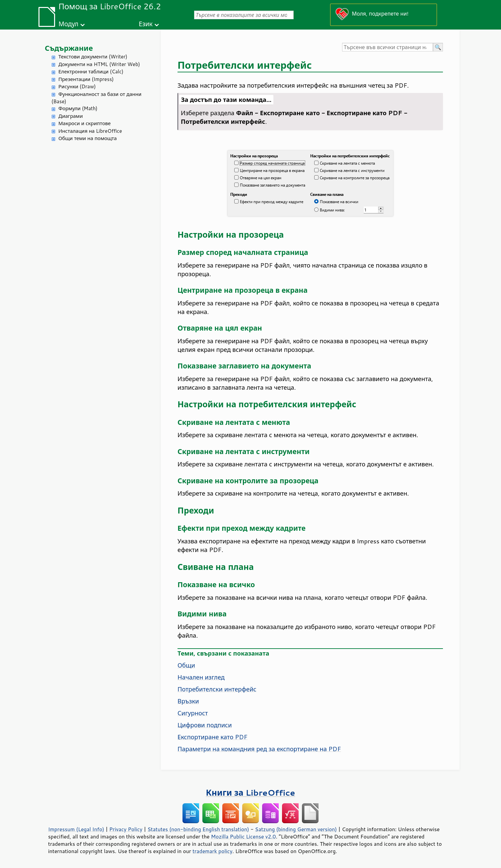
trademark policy (212, 851)
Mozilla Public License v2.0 (244, 836)
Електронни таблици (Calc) (91, 72)
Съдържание (69, 48)
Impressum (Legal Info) (76, 829)
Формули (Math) (78, 108)
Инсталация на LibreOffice (90, 131)
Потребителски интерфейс (217, 689)
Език (146, 24)
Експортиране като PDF (213, 737)
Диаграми (71, 116)
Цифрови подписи (205, 725)
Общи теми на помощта (88, 138)
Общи (186, 665)
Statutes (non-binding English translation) (198, 829)
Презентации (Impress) (86, 79)
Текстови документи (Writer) (93, 57)
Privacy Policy (126, 829)
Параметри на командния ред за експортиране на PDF (259, 749)
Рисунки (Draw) (77, 86)
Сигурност (193, 713)
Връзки (188, 701)
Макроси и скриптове (85, 123)
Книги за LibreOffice (251, 792)
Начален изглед (201, 677)
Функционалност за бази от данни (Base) (96, 98)
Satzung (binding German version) (296, 829)
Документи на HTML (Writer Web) (99, 64)
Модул (68, 24)
